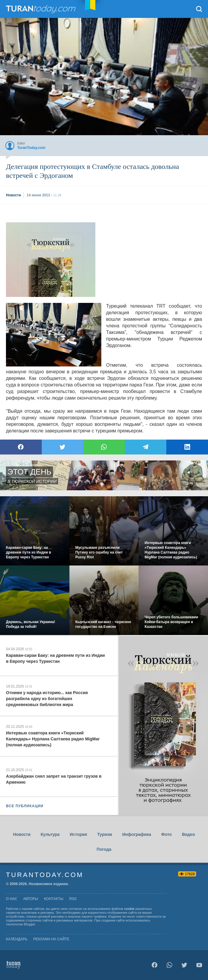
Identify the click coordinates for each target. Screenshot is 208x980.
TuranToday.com (41, 9)
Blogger (29, 924)
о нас (12, 899)
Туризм (105, 834)
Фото (166, 834)
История (78, 834)
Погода (104, 849)
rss (73, 899)
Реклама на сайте (51, 939)
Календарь (17, 939)
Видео (188, 834)
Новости (22, 834)
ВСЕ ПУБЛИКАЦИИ (25, 806)
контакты (54, 899)
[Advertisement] (51, 260)
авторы (31, 899)
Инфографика (137, 834)
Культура (50, 834)
